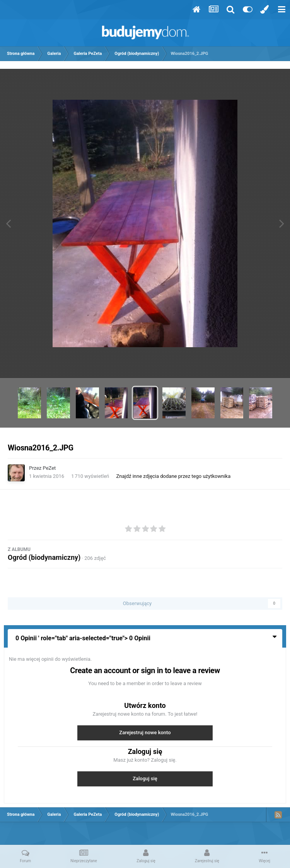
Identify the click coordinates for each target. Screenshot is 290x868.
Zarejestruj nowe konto (145, 732)
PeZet (49, 468)
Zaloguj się (145, 778)
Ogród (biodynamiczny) (44, 557)
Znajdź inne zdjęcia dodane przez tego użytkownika (174, 476)
